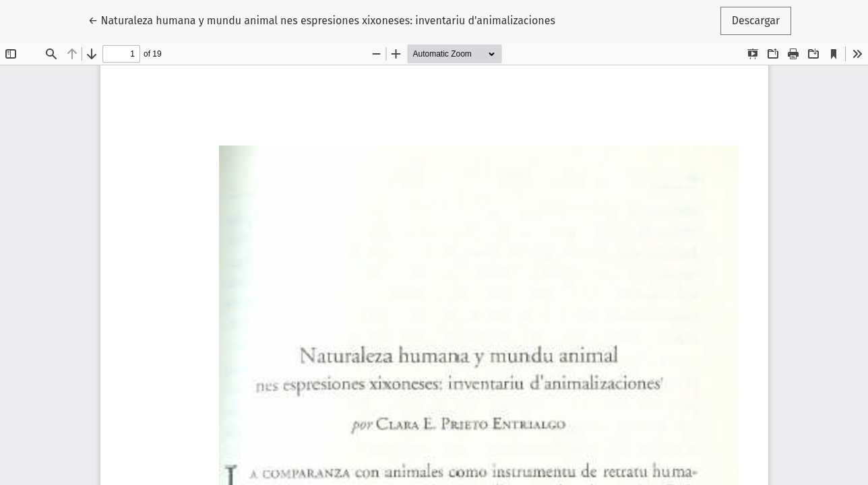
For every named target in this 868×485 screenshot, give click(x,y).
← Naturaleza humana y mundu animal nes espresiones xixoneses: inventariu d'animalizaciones (322, 20)
